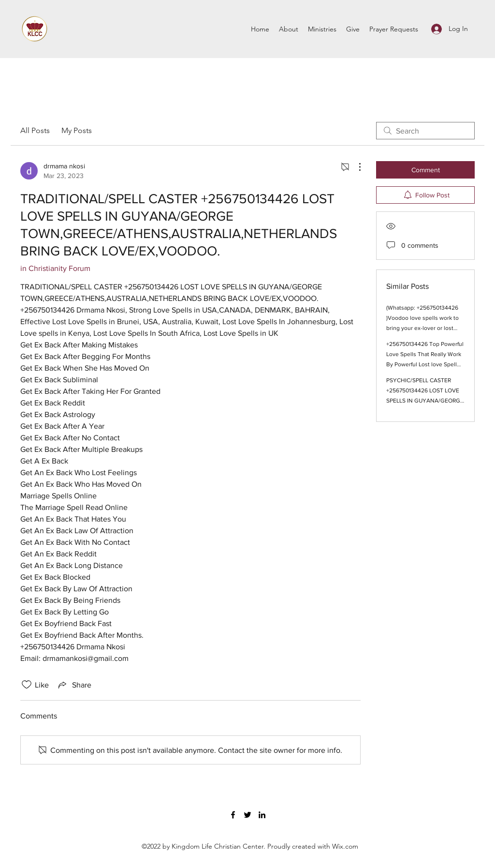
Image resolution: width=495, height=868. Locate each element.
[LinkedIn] (262, 815)
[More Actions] (355, 167)
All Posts (35, 130)
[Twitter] (247, 815)
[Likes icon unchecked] (27, 685)
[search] (425, 131)
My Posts (77, 130)
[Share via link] (74, 685)
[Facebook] (233, 815)
